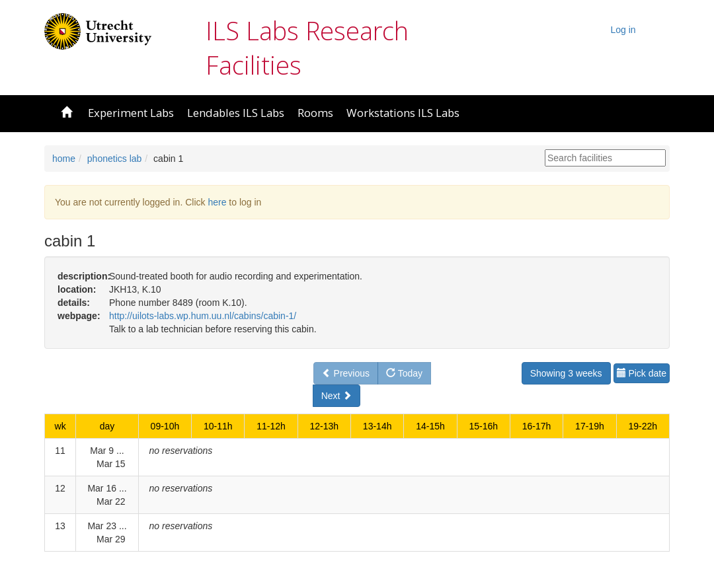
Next (337, 396)
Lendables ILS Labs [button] (236, 113)
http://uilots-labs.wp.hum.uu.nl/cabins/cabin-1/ (203, 316)
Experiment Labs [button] (131, 113)
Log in (623, 30)
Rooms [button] (315, 113)
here (217, 202)
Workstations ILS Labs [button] (403, 113)
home (64, 159)
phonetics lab (115, 159)
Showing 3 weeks (566, 373)
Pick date (642, 373)
